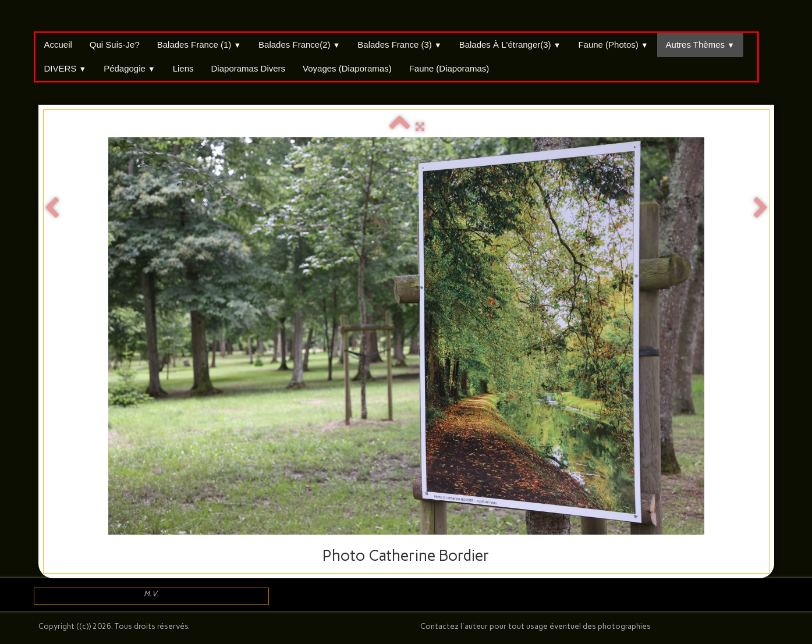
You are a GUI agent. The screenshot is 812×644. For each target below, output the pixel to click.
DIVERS (65, 68)
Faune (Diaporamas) (449, 68)
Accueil (58, 45)
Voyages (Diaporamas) (347, 68)
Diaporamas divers (249, 68)
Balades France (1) (199, 45)
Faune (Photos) (613, 45)
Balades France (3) (399, 45)
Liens (183, 68)
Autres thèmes (700, 45)
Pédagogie (130, 68)
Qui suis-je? (115, 45)
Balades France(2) (299, 45)
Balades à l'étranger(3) (510, 45)
